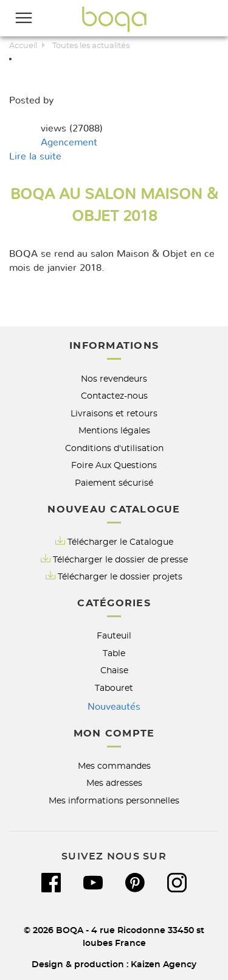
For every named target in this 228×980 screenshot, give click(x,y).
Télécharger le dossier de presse (120, 560)
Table (114, 653)
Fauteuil (114, 636)
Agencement (69, 142)
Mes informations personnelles (114, 801)
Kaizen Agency (164, 964)
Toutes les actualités (91, 46)
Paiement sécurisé (114, 483)
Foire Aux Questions (114, 465)
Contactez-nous (114, 396)
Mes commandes (114, 766)
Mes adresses (114, 783)
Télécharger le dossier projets (120, 577)
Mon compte (114, 733)
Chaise (114, 670)
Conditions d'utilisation (114, 448)
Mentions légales (114, 431)
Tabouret (114, 688)
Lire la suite (35, 156)
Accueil (23, 46)
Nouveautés (114, 707)
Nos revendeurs (114, 379)
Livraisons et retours (114, 414)
